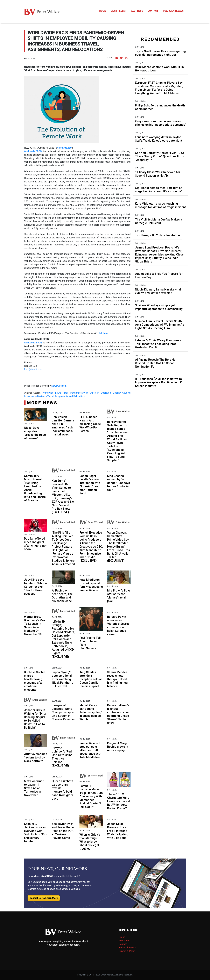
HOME (103, 11)
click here (103, 333)
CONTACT (153, 11)
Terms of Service (128, 948)
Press (122, 937)
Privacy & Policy (127, 951)
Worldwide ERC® (33, 151)
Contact (123, 944)
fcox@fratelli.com (33, 369)
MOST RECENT (118, 11)
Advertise (124, 941)
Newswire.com (64, 148)
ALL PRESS (137, 11)
